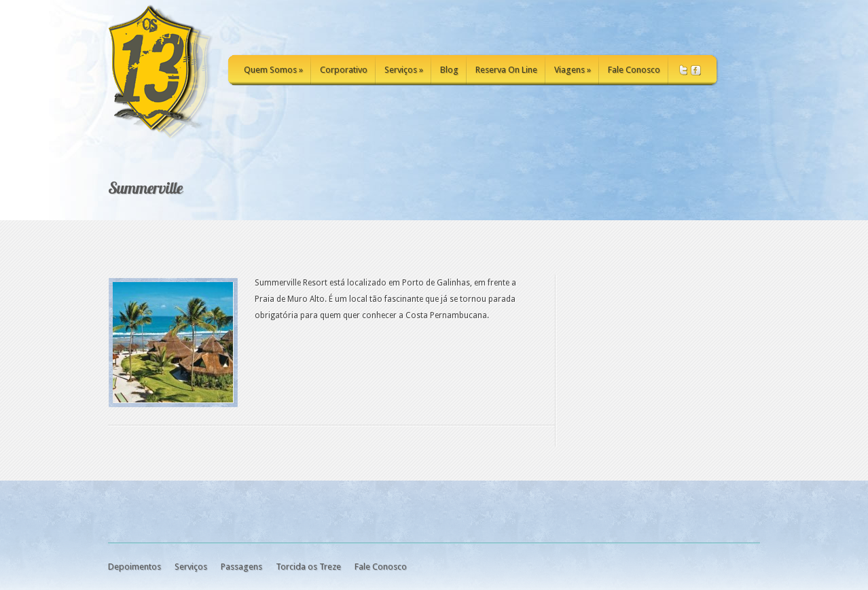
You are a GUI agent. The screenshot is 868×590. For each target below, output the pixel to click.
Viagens (573, 70)
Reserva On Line (506, 70)
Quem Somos (273, 70)
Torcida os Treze (308, 567)
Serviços (404, 70)
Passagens (241, 567)
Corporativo (344, 70)
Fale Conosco (634, 70)
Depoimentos (134, 567)
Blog (449, 70)
